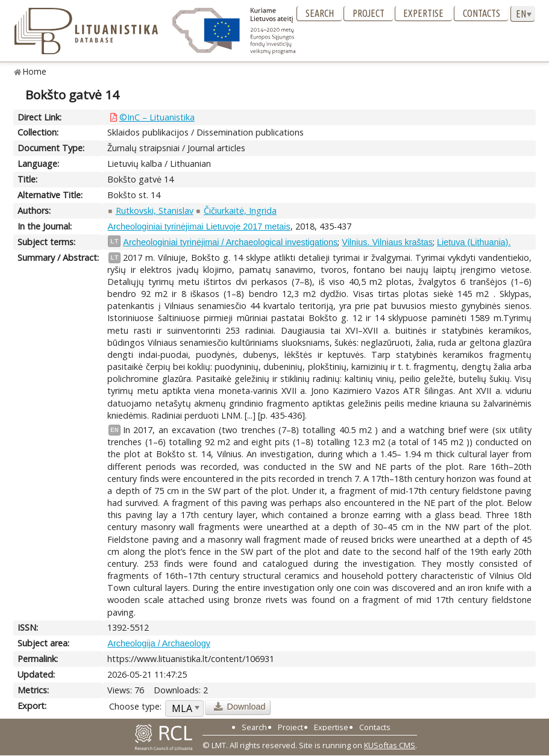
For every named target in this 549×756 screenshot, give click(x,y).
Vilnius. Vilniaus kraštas (387, 242)
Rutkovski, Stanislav (155, 211)
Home (35, 71)
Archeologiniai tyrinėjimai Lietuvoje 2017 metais (199, 226)
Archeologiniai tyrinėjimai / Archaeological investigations (230, 242)
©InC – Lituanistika (157, 117)
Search (320, 13)
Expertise (423, 13)
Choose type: (135, 706)
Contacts (482, 13)
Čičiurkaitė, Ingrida (240, 211)
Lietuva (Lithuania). (474, 242)
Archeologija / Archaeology (158, 643)
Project (369, 13)
